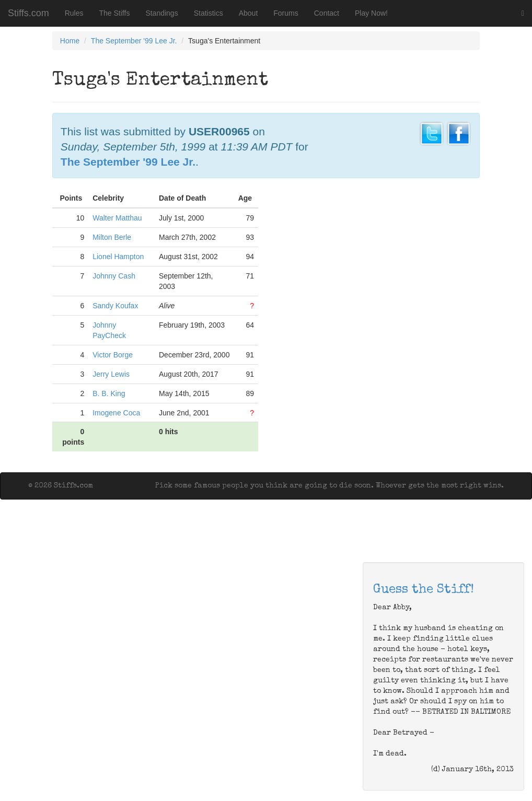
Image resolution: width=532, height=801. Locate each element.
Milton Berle (112, 237)
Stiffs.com (28, 13)
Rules (74, 13)
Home (70, 41)
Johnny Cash (114, 276)
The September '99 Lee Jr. (134, 41)
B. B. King (109, 393)
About (248, 13)
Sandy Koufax (115, 306)
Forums (286, 13)
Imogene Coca (116, 413)
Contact (327, 13)
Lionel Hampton (118, 257)
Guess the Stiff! (424, 590)
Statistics (209, 13)
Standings (161, 13)
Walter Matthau (117, 218)
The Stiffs (115, 13)
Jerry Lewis (111, 374)
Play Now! (371, 13)
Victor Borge (113, 355)
